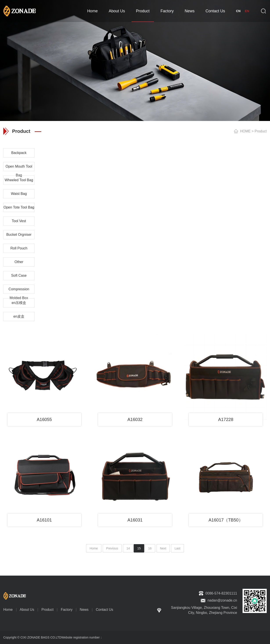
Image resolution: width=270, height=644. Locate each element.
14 (128, 548)
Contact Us (215, 11)
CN (238, 11)
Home (92, 11)
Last (177, 548)
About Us (117, 11)
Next (163, 548)
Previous (112, 548)
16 (150, 548)
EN (247, 11)
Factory (167, 11)
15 (139, 548)
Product (143, 11)
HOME (245, 131)
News (190, 11)
